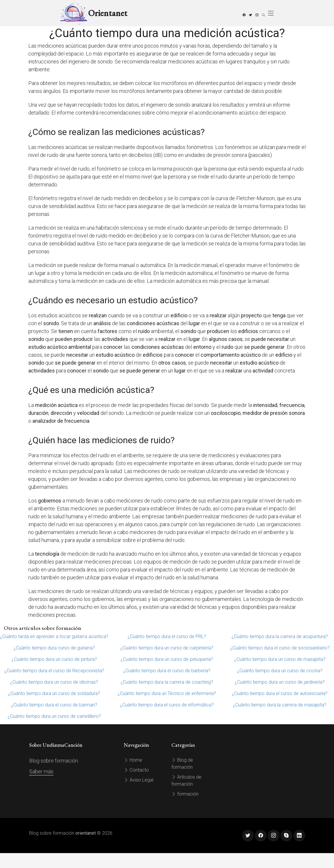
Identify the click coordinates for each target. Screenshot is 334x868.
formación (185, 794)
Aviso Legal (139, 780)
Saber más (41, 771)
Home (133, 760)
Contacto (136, 770)
